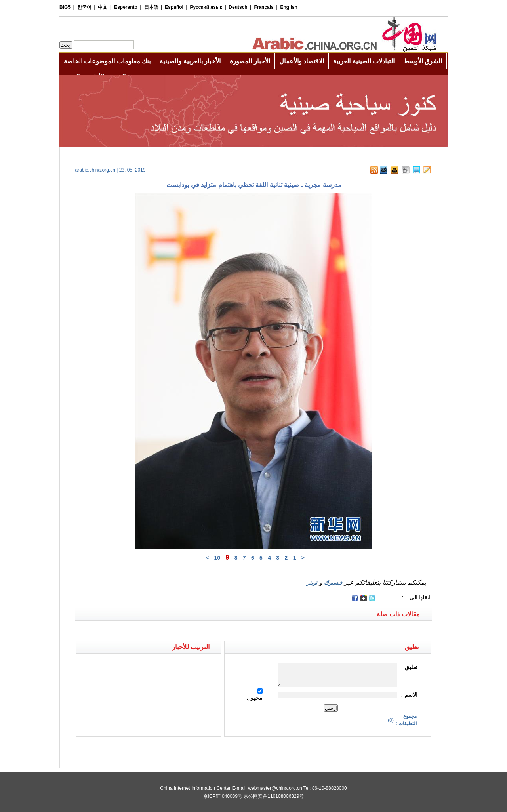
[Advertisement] (164, 751)
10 (217, 558)
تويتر (312, 583)
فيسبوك (333, 583)
